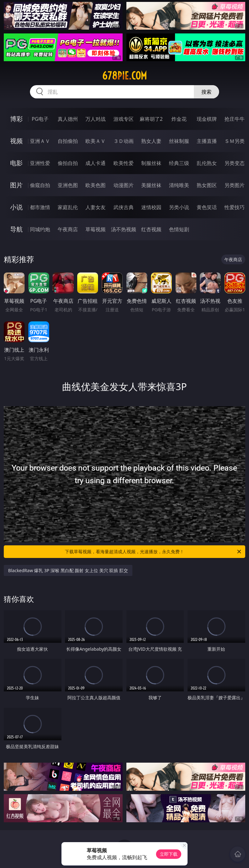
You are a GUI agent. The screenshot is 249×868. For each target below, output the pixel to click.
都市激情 (40, 207)
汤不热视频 (124, 229)
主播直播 (207, 141)
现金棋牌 (207, 119)
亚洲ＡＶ (40, 141)
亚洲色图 (68, 185)
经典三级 (179, 163)
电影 (16, 163)
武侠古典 (124, 207)
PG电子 (40, 119)
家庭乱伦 (68, 207)
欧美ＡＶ (96, 141)
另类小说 (179, 207)
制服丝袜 (151, 163)
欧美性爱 (124, 163)
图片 (16, 185)
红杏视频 (151, 229)
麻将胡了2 (151, 119)
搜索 (206, 92)
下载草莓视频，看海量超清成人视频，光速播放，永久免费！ (153, 552)
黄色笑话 (207, 207)
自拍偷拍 (68, 141)
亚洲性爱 (40, 163)
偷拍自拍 (68, 163)
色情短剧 (179, 229)
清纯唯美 (179, 185)
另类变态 (235, 163)
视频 (16, 141)
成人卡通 (96, 163)
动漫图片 (124, 185)
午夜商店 (68, 229)
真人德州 (68, 119)
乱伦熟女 (207, 163)
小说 (16, 207)
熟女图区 (207, 185)
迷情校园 (151, 207)
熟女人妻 (151, 141)
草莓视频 (96, 229)
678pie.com (124, 76)
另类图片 (235, 185)
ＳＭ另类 (235, 141)
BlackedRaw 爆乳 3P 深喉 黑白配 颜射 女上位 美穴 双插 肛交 (68, 570)
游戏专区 (124, 119)
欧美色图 (96, 185)
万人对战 (96, 119)
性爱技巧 (235, 207)
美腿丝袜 (151, 185)
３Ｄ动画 (124, 141)
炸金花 (179, 119)
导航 (16, 229)
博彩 (16, 119)
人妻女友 (96, 207)
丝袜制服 (179, 141)
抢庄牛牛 (235, 119)
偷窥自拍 (40, 185)
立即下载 (169, 854)
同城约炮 (40, 229)
